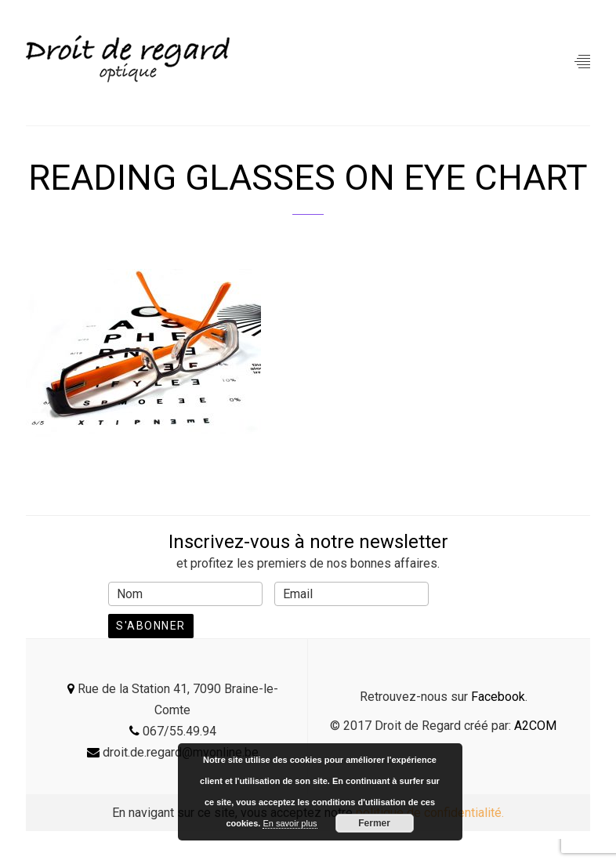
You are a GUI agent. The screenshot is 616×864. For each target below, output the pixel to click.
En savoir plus (290, 823)
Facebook (498, 697)
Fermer (374, 823)
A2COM (535, 726)
